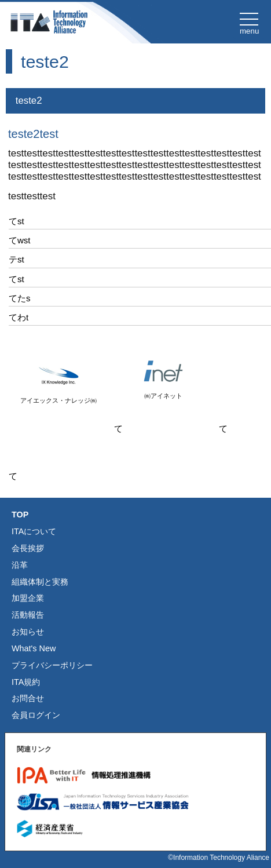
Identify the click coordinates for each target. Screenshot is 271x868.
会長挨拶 (28, 548)
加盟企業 (28, 598)
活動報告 (28, 615)
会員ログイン (36, 715)
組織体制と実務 (40, 582)
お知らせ (28, 632)
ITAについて (34, 531)
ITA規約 (26, 682)
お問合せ (28, 698)
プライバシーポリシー (52, 665)
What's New (34, 648)
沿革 (20, 565)
